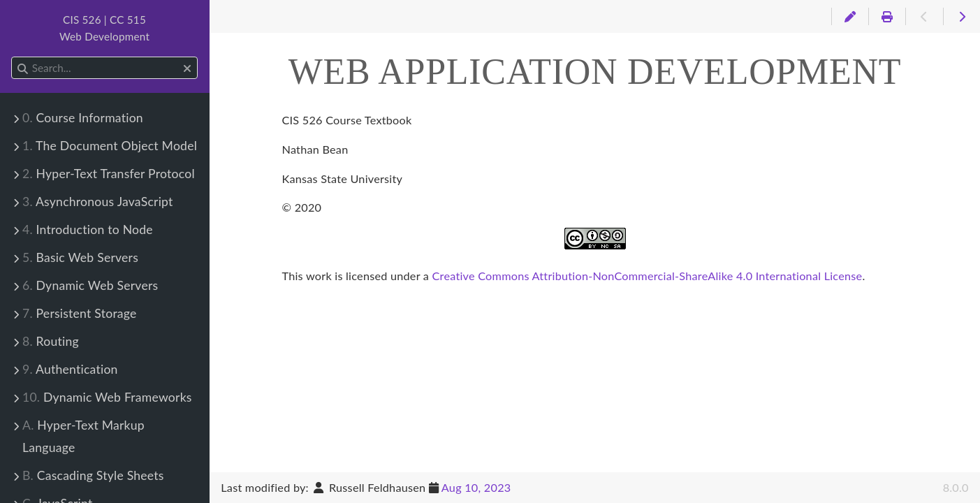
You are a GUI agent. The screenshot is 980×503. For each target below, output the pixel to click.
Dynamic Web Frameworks (107, 397)
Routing (51, 341)
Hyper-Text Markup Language (83, 436)
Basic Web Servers (80, 257)
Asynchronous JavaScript (98, 202)
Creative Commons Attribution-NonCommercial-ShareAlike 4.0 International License (648, 276)
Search (12, 57)
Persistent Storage (80, 313)
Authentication (70, 369)
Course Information (83, 118)
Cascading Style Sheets (93, 475)
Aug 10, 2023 (476, 487)
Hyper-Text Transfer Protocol (109, 174)
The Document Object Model (110, 146)
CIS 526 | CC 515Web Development (104, 28)
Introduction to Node (88, 229)
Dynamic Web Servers (90, 285)
